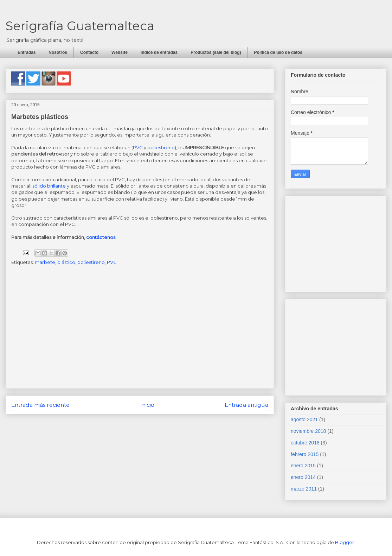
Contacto (89, 52)
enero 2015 (303, 466)
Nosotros (58, 52)
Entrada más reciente (40, 405)
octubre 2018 (305, 443)
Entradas (27, 52)
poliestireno (161, 147)
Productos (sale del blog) (216, 52)
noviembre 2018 (308, 431)
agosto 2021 (304, 419)
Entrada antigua (246, 405)
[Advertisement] (140, 334)
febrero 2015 (305, 454)
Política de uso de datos (278, 52)
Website (120, 52)
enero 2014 (303, 477)
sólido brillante (49, 186)
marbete (45, 262)
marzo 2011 (304, 489)
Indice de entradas (159, 52)
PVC (138, 147)
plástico (66, 262)
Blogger (345, 542)
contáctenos (101, 237)
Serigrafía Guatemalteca (80, 26)
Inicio (147, 405)
